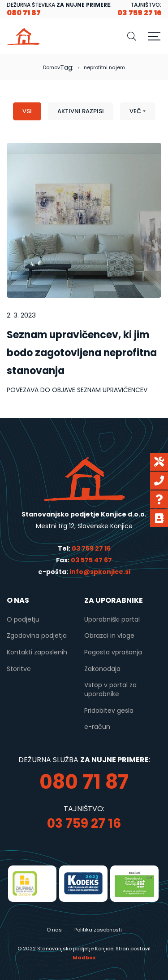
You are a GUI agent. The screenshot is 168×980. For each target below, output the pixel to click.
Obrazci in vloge (109, 636)
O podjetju (23, 619)
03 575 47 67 (91, 560)
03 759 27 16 (91, 548)
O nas (54, 930)
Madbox (84, 958)
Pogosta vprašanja (113, 652)
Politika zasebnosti (98, 930)
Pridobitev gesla (109, 711)
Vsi (27, 111)
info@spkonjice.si (99, 572)
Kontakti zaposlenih (37, 652)
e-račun (97, 727)
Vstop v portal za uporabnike (110, 689)
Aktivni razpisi (81, 111)
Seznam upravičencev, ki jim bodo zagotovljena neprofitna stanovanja (82, 353)
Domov (52, 67)
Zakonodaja (102, 669)
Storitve (19, 669)
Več (135, 111)
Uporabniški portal (112, 619)
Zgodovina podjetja (37, 636)
